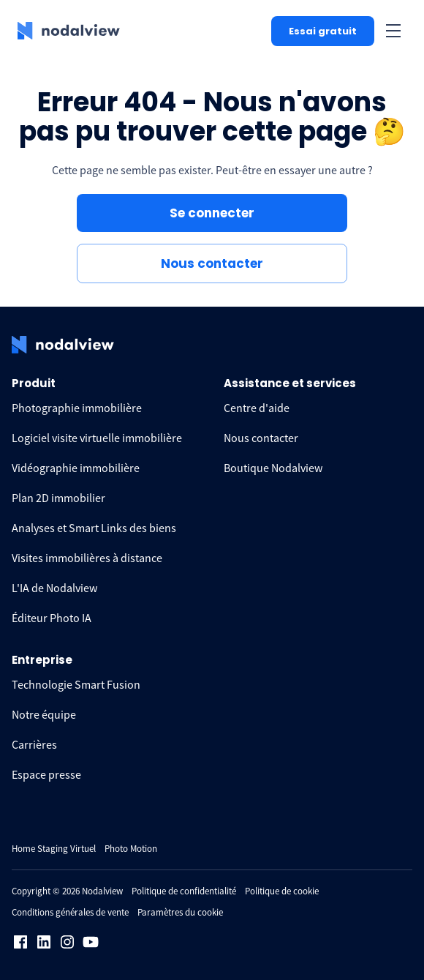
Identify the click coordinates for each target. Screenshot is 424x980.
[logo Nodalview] (69, 31)
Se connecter (212, 213)
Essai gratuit (323, 31)
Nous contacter (212, 263)
